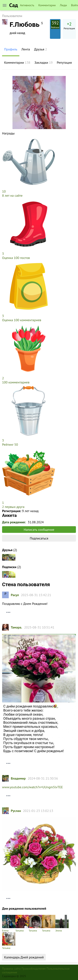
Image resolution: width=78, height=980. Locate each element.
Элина (62, 923)
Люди (63, 5)
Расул (15, 595)
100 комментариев (16, 382)
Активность (27, 5)
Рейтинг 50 (10, 444)
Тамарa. (16, 627)
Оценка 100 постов (16, 258)
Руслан (16, 811)
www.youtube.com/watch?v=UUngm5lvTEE (32, 787)
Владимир (18, 778)
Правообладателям (34, 969)
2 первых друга (13, 507)
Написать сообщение (39, 530)
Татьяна (22, 923)
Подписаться (39, 538)
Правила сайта (11, 969)
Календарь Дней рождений (24, 957)
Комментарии (47, 5)
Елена (9, 923)
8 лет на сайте (12, 195)
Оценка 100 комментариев (22, 320)
